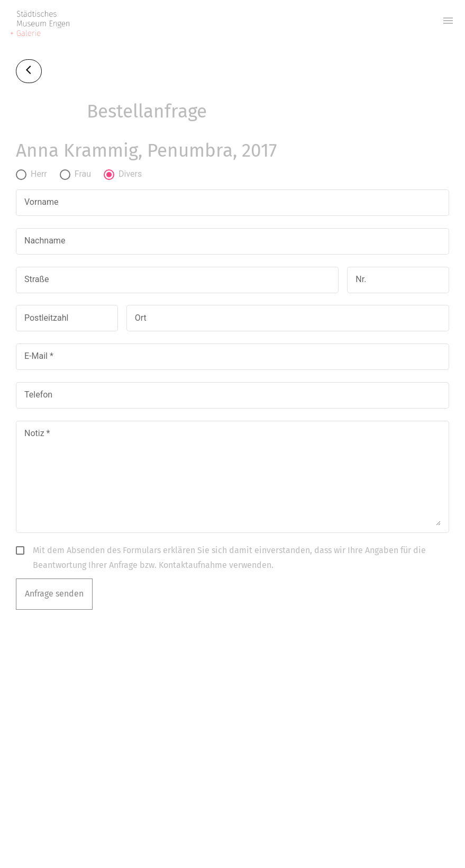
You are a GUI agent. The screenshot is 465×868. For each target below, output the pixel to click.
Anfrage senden (54, 594)
